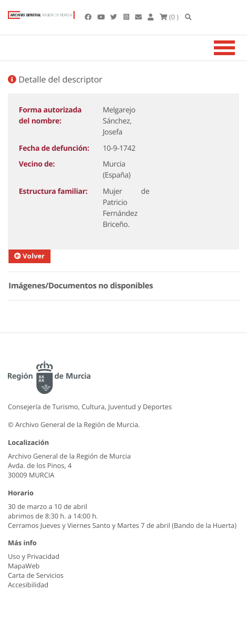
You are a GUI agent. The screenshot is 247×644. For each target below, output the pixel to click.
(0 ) (169, 17)
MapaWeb (24, 566)
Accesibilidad (28, 585)
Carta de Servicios (36, 575)
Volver (34, 256)
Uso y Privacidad (34, 556)
